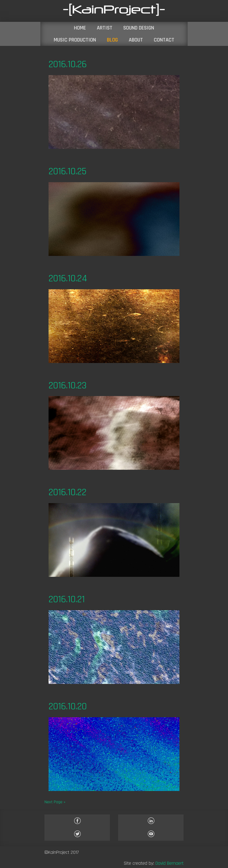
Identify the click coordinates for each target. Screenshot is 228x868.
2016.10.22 (67, 492)
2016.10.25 (67, 171)
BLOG (112, 40)
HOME (80, 28)
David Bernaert (169, 863)
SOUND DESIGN (139, 28)
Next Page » (55, 802)
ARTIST (105, 28)
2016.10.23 (67, 386)
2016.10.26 (68, 64)
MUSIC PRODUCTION (75, 40)
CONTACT (164, 40)
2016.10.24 (68, 278)
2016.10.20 (68, 706)
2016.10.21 (67, 599)
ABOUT (136, 40)
